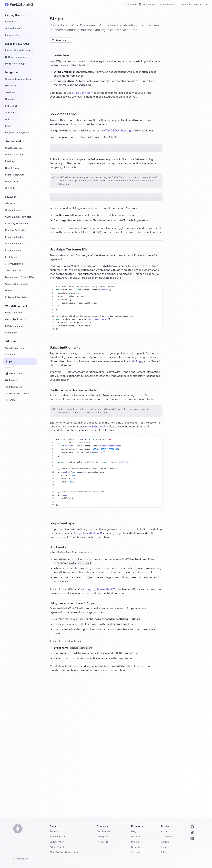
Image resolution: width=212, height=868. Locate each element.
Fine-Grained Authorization (64, 852)
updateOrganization (97, 455)
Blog (134, 831)
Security (136, 847)
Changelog (103, 836)
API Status (102, 842)
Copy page (61, 40)
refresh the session (97, 562)
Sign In (198, 5)
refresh (124, 598)
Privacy (165, 852)
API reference (147, 5)
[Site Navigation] (30, 5)
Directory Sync (58, 842)
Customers (167, 836)
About (164, 831)
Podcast (136, 836)
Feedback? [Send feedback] (166, 5)
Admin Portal (57, 847)
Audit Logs (136, 497)
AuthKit (54, 831)
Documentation (105, 831)
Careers (165, 842)
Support (136, 852)
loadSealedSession (112, 582)
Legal (164, 847)
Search (130, 5)
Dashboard (184, 5)
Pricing (135, 842)
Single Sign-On (58, 836)
